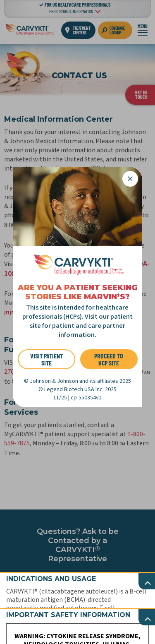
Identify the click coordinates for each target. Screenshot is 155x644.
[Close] (130, 179)
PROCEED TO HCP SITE (109, 359)
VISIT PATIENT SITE (46, 359)
